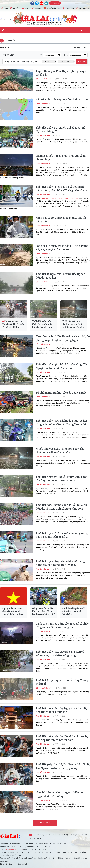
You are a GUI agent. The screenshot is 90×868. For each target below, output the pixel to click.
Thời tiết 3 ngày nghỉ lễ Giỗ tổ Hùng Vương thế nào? (62, 682)
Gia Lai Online (13, 836)
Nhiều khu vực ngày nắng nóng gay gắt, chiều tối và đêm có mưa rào (60, 451)
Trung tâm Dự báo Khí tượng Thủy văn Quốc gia (59, 198)
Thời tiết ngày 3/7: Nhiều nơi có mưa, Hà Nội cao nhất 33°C (61, 129)
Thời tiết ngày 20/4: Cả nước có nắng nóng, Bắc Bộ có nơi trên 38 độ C (62, 535)
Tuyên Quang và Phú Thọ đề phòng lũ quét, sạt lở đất (62, 73)
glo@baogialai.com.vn (14, 849)
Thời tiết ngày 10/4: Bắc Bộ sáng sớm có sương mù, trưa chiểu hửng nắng (60, 654)
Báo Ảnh (15, 8)
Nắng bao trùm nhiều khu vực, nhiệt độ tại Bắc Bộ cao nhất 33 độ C (44, 611)
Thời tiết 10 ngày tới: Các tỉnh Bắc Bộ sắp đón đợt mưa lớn (60, 276)
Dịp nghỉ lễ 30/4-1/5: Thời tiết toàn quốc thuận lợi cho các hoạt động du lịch (13, 611)
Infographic (83, 8)
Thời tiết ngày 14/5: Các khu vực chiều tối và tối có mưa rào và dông (73, 324)
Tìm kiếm (11, 41)
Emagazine (68, 8)
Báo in (26, 8)
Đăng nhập (55, 3)
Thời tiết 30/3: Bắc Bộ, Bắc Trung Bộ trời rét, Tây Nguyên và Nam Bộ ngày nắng (63, 766)
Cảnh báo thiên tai (43, 79)
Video (4, 8)
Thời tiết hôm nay (43, 135)
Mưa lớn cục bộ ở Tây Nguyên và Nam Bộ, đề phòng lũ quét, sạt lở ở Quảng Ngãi (63, 338)
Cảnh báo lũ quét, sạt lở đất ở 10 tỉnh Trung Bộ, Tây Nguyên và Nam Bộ (62, 248)
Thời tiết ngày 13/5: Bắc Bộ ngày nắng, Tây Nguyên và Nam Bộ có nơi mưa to (62, 366)
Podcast (37, 8)
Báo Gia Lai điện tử (45, 18)
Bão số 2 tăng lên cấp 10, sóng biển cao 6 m (62, 100)
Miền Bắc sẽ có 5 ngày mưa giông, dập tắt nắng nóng (61, 220)
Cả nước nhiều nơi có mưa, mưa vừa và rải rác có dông (61, 158)
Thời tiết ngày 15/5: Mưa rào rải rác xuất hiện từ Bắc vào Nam (42, 324)
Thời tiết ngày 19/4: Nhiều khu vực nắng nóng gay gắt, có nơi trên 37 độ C (60, 563)
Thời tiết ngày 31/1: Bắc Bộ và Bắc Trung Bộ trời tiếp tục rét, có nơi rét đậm (62, 738)
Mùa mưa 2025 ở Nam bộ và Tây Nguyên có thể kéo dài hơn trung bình (13, 324)
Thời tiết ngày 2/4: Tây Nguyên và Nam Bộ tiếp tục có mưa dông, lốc (62, 710)
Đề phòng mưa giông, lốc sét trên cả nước (61, 393)
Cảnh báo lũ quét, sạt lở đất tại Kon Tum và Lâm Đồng (74, 611)
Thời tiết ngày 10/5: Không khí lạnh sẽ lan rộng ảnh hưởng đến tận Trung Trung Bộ (61, 423)
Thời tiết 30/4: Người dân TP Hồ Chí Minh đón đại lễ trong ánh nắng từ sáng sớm (61, 507)
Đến (66, 55)
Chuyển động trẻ (52, 8)
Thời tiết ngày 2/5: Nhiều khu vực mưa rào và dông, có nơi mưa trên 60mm (62, 479)
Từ (40, 55)
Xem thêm (45, 823)
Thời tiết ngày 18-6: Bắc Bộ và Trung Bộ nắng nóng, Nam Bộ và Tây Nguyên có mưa (62, 189)
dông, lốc (77, 635)
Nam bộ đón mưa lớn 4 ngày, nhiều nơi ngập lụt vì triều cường (60, 794)
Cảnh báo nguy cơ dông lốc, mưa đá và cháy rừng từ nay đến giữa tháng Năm (62, 625)
